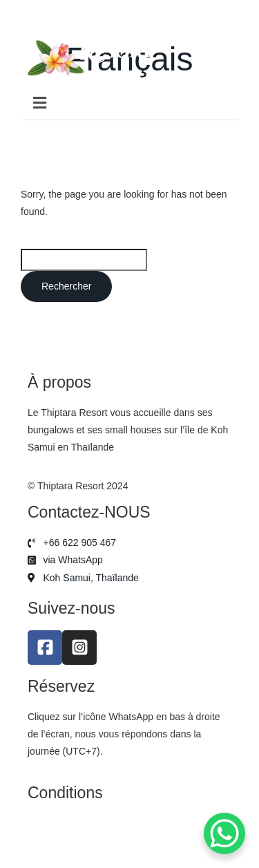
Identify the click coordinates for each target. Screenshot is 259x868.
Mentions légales (64, 823)
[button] (129, 103)
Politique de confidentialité (84, 841)
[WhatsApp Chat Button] (224, 833)
